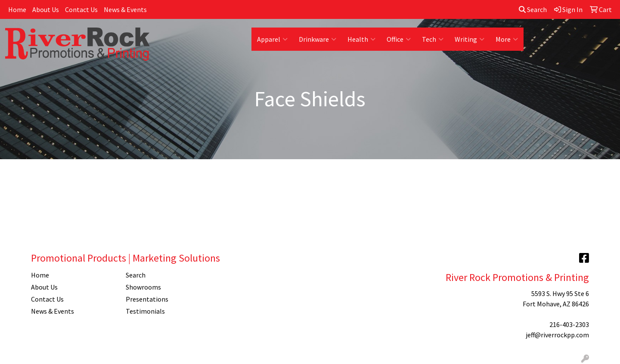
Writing (470, 39)
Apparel (272, 39)
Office (399, 39)
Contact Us (81, 9)
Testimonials (145, 311)
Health (361, 39)
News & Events (125, 9)
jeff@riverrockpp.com (557, 335)
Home (17, 9)
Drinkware (318, 39)
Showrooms (143, 287)
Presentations (147, 299)
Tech (433, 39)
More (507, 39)
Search (533, 9)
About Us (46, 9)
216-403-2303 (569, 324)
